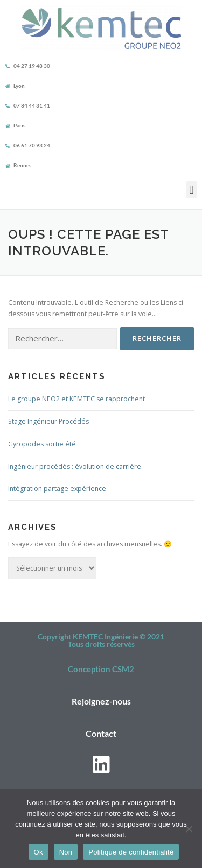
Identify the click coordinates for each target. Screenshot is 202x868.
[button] (191, 190)
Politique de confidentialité (131, 852)
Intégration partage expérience (57, 489)
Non (66, 852)
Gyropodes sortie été (42, 444)
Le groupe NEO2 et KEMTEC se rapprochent (76, 399)
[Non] (189, 829)
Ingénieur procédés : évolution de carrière (75, 467)
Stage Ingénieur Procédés (48, 421)
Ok (39, 852)
